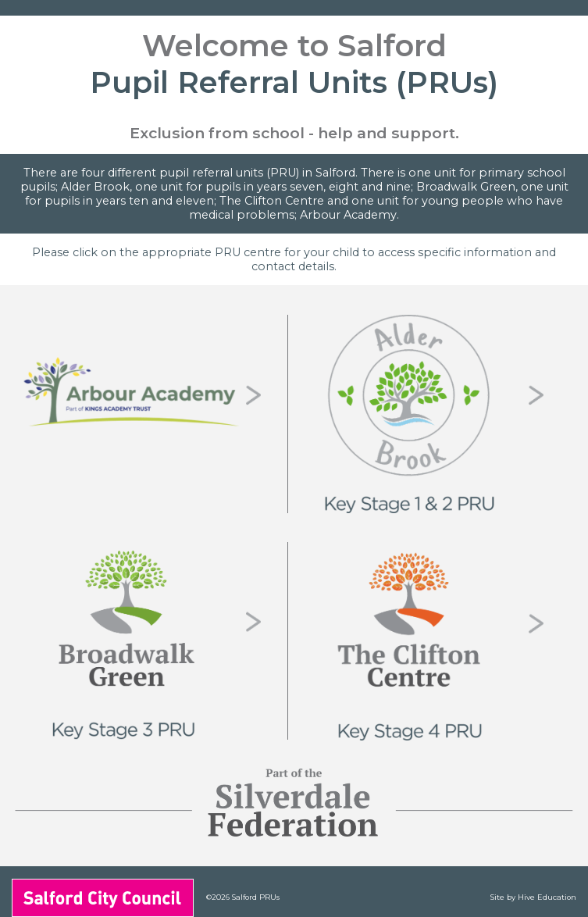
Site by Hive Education (533, 897)
